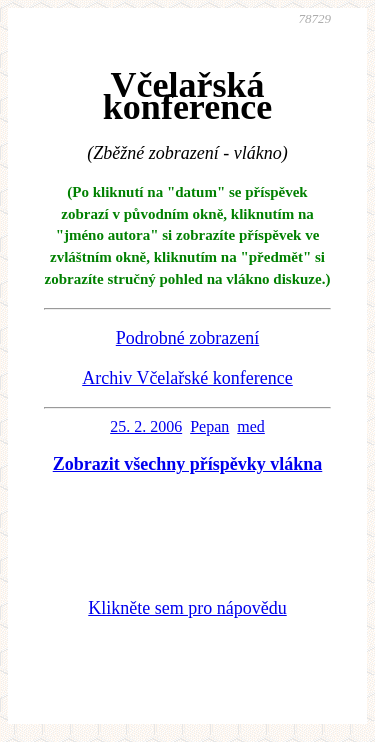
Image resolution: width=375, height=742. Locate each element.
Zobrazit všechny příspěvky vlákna (188, 464)
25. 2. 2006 (146, 426)
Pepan (209, 426)
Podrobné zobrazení (187, 338)
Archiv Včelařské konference (187, 378)
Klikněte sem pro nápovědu (187, 608)
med (251, 426)
